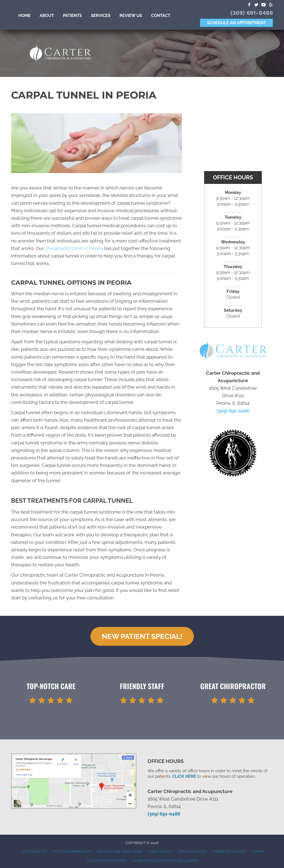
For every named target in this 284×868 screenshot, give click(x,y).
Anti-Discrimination (72, 851)
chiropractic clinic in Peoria (74, 248)
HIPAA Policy (160, 851)
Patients (72, 16)
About (47, 16)
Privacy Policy (192, 851)
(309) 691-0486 (252, 13)
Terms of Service (229, 851)
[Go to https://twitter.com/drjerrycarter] (256, 5)
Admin (257, 851)
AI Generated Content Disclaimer (165, 861)
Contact (161, 16)
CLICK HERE (184, 776)
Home (24, 16)
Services (101, 16)
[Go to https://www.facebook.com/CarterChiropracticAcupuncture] (249, 5)
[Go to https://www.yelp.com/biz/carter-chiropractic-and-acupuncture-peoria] (271, 5)
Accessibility (34, 851)
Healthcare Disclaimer (120, 851)
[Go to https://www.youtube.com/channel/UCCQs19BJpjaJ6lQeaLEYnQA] (263, 5)
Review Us (131, 16)
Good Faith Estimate (107, 861)
